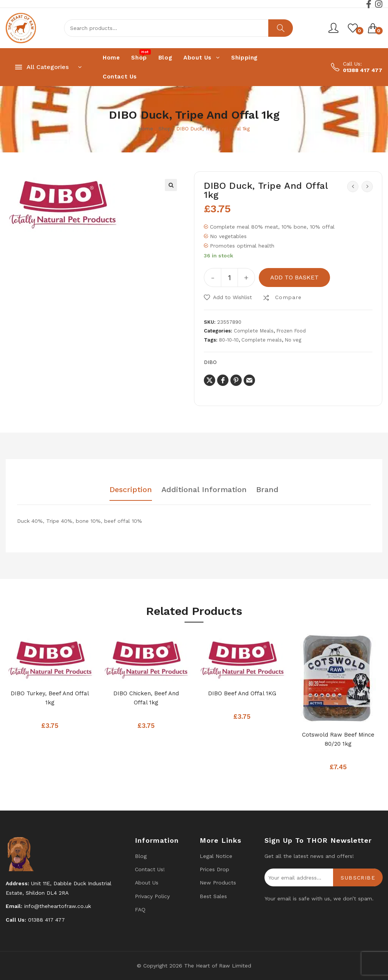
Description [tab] (131, 490)
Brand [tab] (267, 490)
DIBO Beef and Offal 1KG (242, 693)
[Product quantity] (229, 278)
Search (281, 28)
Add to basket (294, 277)
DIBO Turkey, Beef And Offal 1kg (50, 698)
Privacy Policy (152, 896)
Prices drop (214, 869)
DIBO (210, 362)
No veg (293, 340)
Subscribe (358, 878)
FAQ (140, 909)
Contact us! (150, 869)
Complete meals (262, 340)
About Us (147, 883)
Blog (141, 856)
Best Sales (213, 896)
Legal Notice (216, 856)
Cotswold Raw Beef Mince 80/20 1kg (338, 739)
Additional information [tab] (204, 490)
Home (146, 129)
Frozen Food (291, 331)
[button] (171, 185)
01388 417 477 (363, 70)
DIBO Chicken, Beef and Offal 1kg (146, 698)
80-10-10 (229, 340)
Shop (165, 129)
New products (218, 883)
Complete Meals (254, 331)
